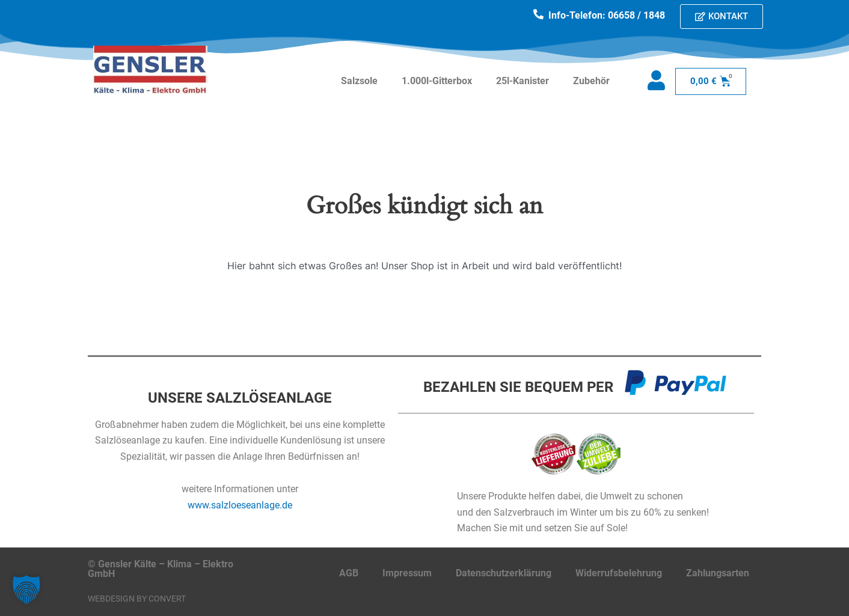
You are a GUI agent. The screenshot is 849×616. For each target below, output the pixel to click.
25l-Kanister (523, 81)
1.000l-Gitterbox (437, 81)
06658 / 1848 (636, 15)
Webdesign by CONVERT (137, 599)
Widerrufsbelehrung (619, 573)
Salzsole (359, 81)
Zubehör (591, 81)
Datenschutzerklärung (504, 573)
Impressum (407, 573)
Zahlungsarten (718, 573)
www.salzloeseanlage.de (240, 505)
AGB (349, 573)
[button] (26, 590)
